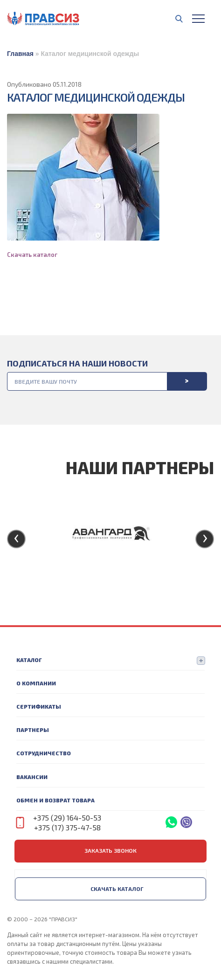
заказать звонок (110, 850)
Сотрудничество (44, 753)
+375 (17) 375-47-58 (67, 827)
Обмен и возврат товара (55, 800)
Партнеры (33, 730)
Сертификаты (39, 706)
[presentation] (16, 539)
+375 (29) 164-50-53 (67, 818)
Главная (20, 54)
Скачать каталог (32, 255)
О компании (36, 683)
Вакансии (32, 777)
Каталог (29, 660)
